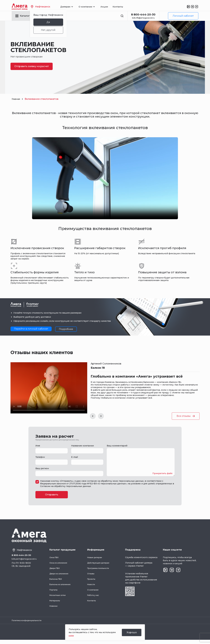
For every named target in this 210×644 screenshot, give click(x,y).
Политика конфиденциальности (30, 624)
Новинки (54, 609)
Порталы (54, 593)
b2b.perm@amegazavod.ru (26, 563)
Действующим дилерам (100, 566)
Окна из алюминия (60, 566)
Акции (111, 7)
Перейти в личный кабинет (31, 329)
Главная (17, 99)
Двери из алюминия (61, 577)
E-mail (75, 457)
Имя (38, 446)
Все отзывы (186, 416)
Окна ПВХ (55, 561)
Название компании (82, 446)
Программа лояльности (100, 572)
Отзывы (91, 577)
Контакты (125, 7)
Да (55, 22)
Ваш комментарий (117, 446)
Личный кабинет (183, 16)
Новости (92, 588)
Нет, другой (55, 30)
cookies (73, 635)
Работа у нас (94, 598)
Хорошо (132, 632)
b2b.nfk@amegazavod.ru (143, 18)
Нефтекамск (47, 7)
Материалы (56, 604)
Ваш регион (42, 468)
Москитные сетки (59, 598)
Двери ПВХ (56, 572)
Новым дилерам (96, 561)
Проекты (92, 582)
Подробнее (66, 329)
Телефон (40, 457)
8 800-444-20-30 (143, 15)
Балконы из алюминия (62, 588)
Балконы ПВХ (57, 582)
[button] (93, 416)
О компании (94, 593)
